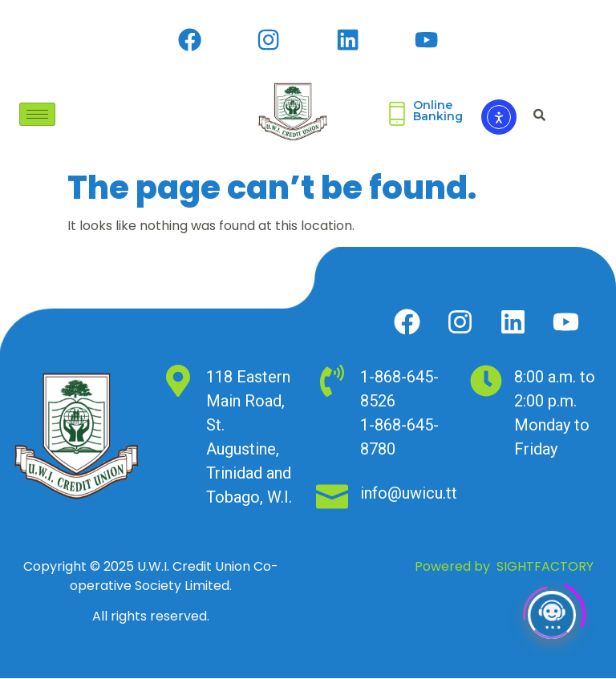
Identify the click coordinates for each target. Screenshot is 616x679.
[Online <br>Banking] (397, 115)
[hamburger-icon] (37, 115)
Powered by (504, 567)
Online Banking (438, 112)
